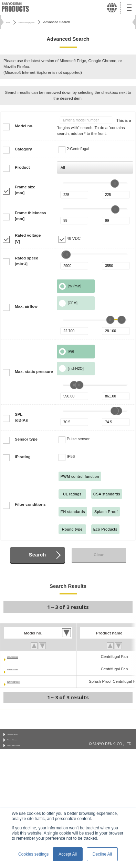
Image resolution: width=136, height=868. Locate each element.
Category (23, 149)
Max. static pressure (34, 372)
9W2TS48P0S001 (23, 681)
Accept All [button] (68, 854)
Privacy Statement (21, 744)
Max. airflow (26, 306)
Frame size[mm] (25, 190)
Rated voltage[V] (28, 238)
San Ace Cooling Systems (43, 22)
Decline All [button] (102, 854)
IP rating (23, 457)
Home (11, 22)
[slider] (115, 184)
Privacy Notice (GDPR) (24, 753)
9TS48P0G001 (20, 657)
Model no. (24, 126)
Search (37, 555)
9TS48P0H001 (20, 669)
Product (22, 167)
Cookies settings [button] (33, 854)
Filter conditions (30, 504)
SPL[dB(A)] (22, 417)
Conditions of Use (21, 736)
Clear (99, 555)
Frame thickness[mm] (30, 216)
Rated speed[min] (27, 261)
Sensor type (26, 439)
